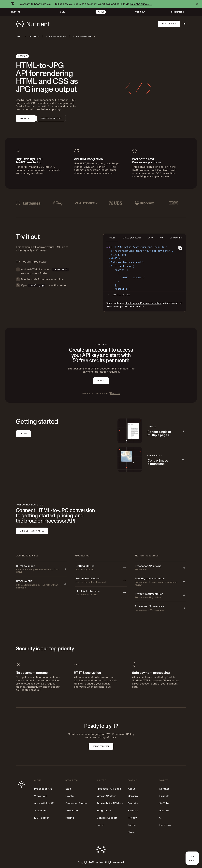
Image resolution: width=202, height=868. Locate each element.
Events (70, 796)
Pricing (70, 818)
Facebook (165, 825)
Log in (100, 825)
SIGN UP (101, 381)
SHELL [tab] (112, 238)
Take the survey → (141, 4)
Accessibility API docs (110, 803)
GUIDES (23, 434)
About (131, 789)
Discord (164, 811)
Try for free (169, 24)
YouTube (164, 803)
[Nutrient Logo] (33, 24)
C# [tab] (162, 238)
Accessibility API (44, 803)
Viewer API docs (106, 796)
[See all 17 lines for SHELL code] (122, 295)
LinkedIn (164, 796)
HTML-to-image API (56, 36)
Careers (133, 796)
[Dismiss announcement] (197, 4)
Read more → (137, 307)
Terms (132, 825)
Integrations (104, 811)
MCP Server (42, 818)
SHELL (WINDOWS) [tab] (132, 238)
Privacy (132, 818)
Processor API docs (109, 789)
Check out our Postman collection (143, 303)
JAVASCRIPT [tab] (176, 238)
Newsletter (72, 811)
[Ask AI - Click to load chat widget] (192, 858)
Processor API (43, 789)
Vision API (40, 811)
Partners (133, 811)
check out (49, 687)
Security (133, 803)
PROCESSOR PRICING (51, 118)
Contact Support (107, 818)
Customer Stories (76, 803)
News (131, 832)
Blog (68, 789)
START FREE (26, 118)
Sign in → (115, 393)
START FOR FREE (101, 746)
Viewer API (41, 796)
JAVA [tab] (151, 238)
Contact (164, 789)
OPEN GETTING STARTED (32, 531)
